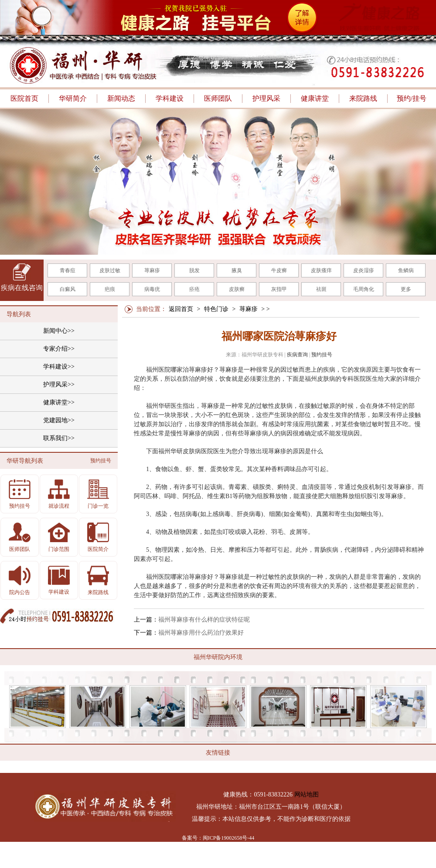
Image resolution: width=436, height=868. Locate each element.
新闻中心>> (59, 331)
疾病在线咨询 (22, 288)
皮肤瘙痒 (321, 270)
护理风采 (266, 98)
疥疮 (194, 289)
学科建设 (170, 98)
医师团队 (218, 98)
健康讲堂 (315, 98)
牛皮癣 (279, 270)
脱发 (194, 270)
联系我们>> (59, 438)
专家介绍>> (59, 349)
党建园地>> (59, 420)
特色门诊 (216, 309)
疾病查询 (297, 355)
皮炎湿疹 (364, 270)
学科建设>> (59, 367)
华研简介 (73, 98)
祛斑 (321, 289)
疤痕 (110, 289)
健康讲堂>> (59, 402)
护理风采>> (59, 384)
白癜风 (68, 289)
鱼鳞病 (406, 270)
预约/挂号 (412, 98)
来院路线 (363, 98)
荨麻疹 (152, 270)
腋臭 (237, 270)
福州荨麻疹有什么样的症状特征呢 (204, 620)
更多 (406, 289)
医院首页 (24, 98)
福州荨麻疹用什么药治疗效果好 (201, 633)
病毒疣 (152, 289)
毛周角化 (364, 289)
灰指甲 (279, 289)
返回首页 (181, 309)
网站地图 (307, 795)
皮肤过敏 (110, 270)
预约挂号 (322, 355)
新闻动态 (121, 98)
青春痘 (68, 270)
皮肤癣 (237, 289)
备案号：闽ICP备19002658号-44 (218, 838)
